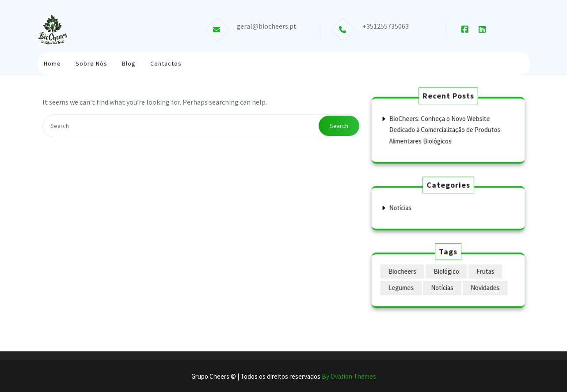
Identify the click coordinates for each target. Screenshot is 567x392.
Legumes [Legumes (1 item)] (402, 288)
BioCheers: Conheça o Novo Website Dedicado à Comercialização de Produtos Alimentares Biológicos (445, 129)
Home (52, 63)
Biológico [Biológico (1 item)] (446, 272)
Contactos (166, 63)
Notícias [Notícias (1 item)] (442, 288)
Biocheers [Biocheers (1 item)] (403, 272)
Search (339, 126)
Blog (129, 63)
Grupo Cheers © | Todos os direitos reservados (284, 376)
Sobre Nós (91, 63)
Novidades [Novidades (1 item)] (484, 288)
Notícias (401, 208)
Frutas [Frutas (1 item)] (484, 272)
